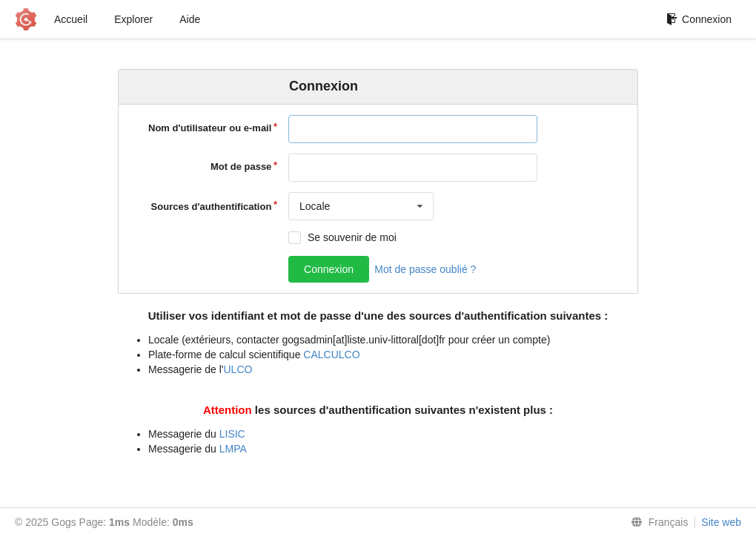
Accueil (71, 19)
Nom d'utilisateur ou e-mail (210, 128)
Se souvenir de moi (352, 237)
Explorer (133, 19)
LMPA (233, 449)
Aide (190, 19)
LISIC (232, 434)
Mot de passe (241, 167)
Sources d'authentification (212, 207)
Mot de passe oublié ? (425, 269)
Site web (721, 522)
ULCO (238, 369)
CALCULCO (331, 355)
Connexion (699, 19)
